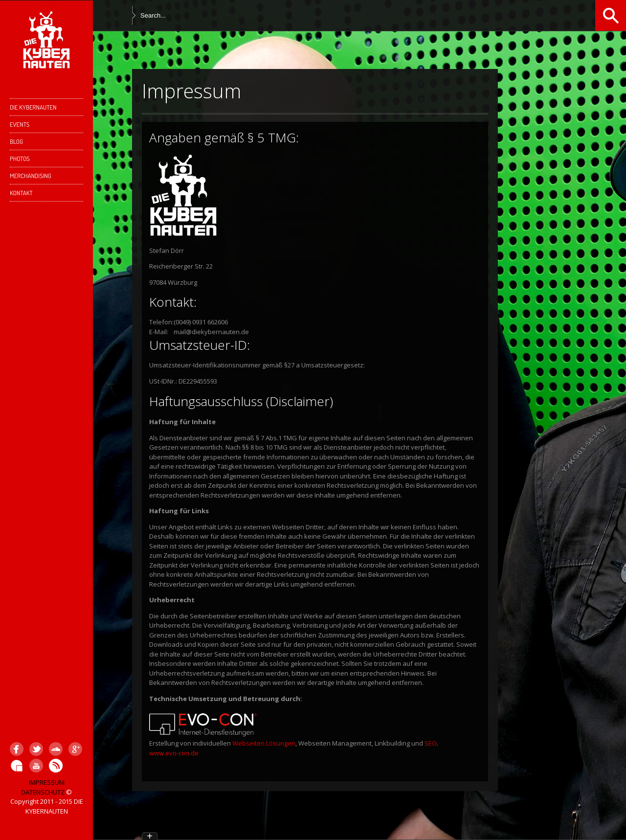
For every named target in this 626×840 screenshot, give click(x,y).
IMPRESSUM (47, 782)
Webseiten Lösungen (264, 743)
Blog (16, 141)
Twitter (36, 749)
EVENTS (20, 124)
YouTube (36, 766)
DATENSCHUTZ (43, 792)
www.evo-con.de (174, 753)
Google (75, 749)
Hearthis (56, 766)
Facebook (17, 749)
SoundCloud (56, 749)
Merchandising (31, 176)
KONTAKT (45, 195)
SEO (431, 743)
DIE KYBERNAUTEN (45, 109)
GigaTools (17, 766)
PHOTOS (20, 159)
